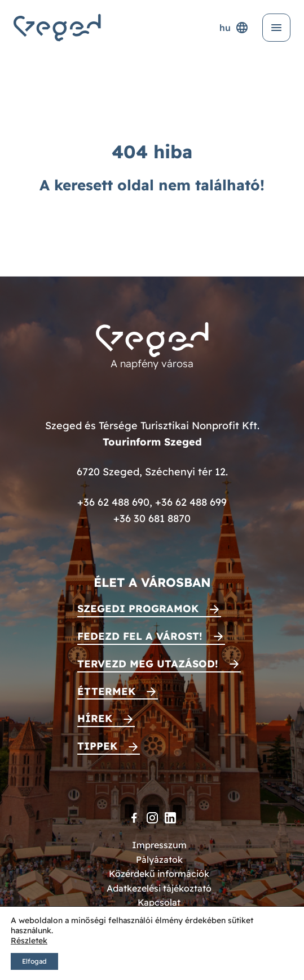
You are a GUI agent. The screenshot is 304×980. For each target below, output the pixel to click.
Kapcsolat (159, 902)
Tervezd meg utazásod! (148, 664)
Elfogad (34, 961)
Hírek (95, 718)
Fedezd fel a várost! (140, 636)
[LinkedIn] (170, 818)
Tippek (97, 746)
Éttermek (106, 691)
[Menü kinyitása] (276, 28)
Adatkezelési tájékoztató (159, 888)
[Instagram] (152, 818)
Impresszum (159, 845)
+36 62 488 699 (191, 502)
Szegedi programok (138, 609)
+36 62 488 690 (113, 502)
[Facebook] (134, 818)
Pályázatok (159, 859)
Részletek (29, 941)
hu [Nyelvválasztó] (234, 28)
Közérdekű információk (159, 874)
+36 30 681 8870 (152, 518)
